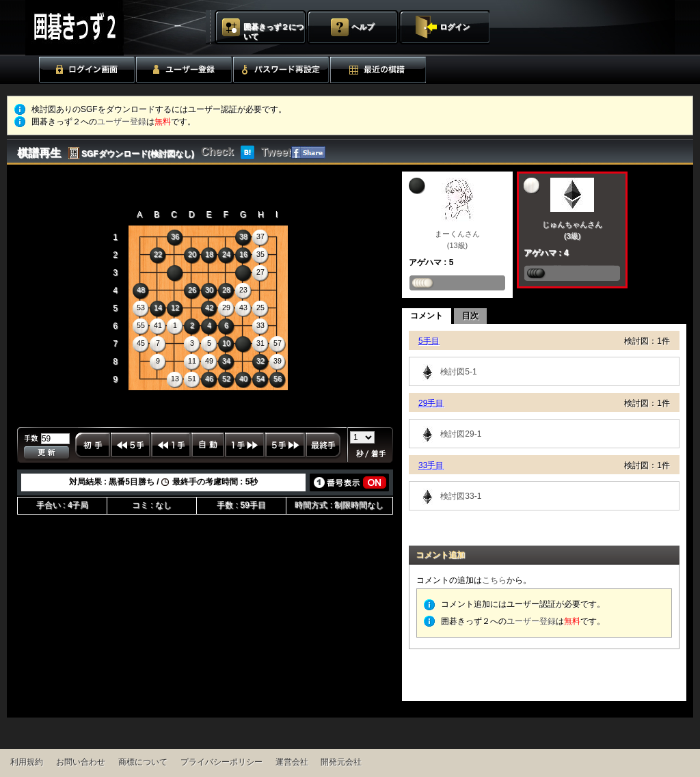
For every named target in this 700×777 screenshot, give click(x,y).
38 (243, 236)
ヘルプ (363, 27)
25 (260, 308)
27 (260, 272)
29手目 (431, 403)
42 (209, 308)
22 (158, 254)
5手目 (429, 341)
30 (209, 290)
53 (141, 308)
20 (192, 254)
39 (278, 361)
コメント (427, 316)
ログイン (455, 27)
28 (226, 290)
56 (278, 379)
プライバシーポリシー (221, 762)
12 (175, 308)
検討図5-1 (447, 372)
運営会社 (292, 762)
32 (260, 361)
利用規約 (27, 762)
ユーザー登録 (122, 122)
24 (226, 254)
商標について (143, 762)
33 (260, 325)
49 (209, 361)
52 (226, 379)
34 (226, 361)
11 (192, 361)
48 (141, 290)
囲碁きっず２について (273, 31)
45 (141, 343)
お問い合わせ (81, 762)
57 (278, 343)
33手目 (431, 465)
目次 (470, 316)
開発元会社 (341, 762)
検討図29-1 (449, 434)
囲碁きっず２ (108, 28)
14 (158, 308)
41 (158, 325)
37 (260, 236)
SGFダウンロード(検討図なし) (138, 154)
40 (243, 379)
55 (141, 325)
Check (217, 151)
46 (209, 379)
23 (243, 290)
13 (175, 379)
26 (192, 290)
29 (226, 308)
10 (226, 343)
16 (243, 254)
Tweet (276, 152)
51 (192, 379)
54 (260, 379)
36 (175, 236)
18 (209, 254)
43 (243, 308)
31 (260, 343)
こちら (494, 580)
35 (260, 254)
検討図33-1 (449, 496)
